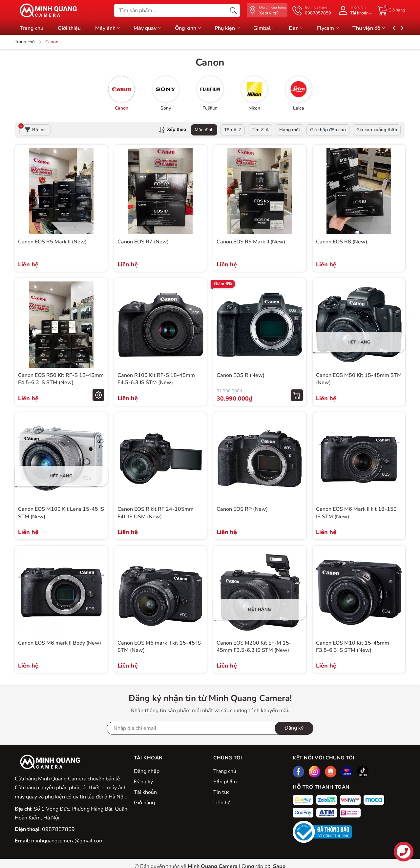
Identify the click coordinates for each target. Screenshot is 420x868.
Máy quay (154, 28)
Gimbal (275, 28)
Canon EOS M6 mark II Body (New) (60, 643)
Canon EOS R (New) (241, 375)
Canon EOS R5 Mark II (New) (52, 242)
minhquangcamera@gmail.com (67, 841)
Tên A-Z (233, 130)
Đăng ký (143, 782)
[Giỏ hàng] (391, 10)
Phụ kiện (237, 28)
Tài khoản (145, 792)
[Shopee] (331, 772)
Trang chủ (225, 771)
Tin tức (221, 792)
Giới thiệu (71, 28)
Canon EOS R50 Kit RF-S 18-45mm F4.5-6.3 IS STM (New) (61, 379)
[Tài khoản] (354, 10)
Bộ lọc (32, 129)
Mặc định (204, 130)
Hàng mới (289, 130)
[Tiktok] (363, 772)
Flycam (343, 28)
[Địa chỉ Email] (210, 728)
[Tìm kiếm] (233, 10)
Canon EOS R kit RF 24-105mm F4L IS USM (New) (156, 513)
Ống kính (196, 28)
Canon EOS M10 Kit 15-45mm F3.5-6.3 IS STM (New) (353, 647)
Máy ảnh (112, 28)
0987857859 (58, 829)
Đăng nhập (147, 771)
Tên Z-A (260, 130)
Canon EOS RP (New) (242, 509)
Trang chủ (31, 28)
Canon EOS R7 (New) (143, 242)
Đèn (309, 28)
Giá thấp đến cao (328, 130)
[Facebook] (298, 772)
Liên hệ (222, 803)
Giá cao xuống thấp (377, 130)
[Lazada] (347, 772)
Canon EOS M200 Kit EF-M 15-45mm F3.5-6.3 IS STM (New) (254, 647)
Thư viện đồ (385, 28)
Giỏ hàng (144, 803)
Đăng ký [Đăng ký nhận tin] (294, 728)
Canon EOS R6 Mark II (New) (251, 242)
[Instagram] (315, 772)
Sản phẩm (225, 782)
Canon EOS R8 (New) (342, 242)
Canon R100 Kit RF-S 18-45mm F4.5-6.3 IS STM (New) (156, 379)
